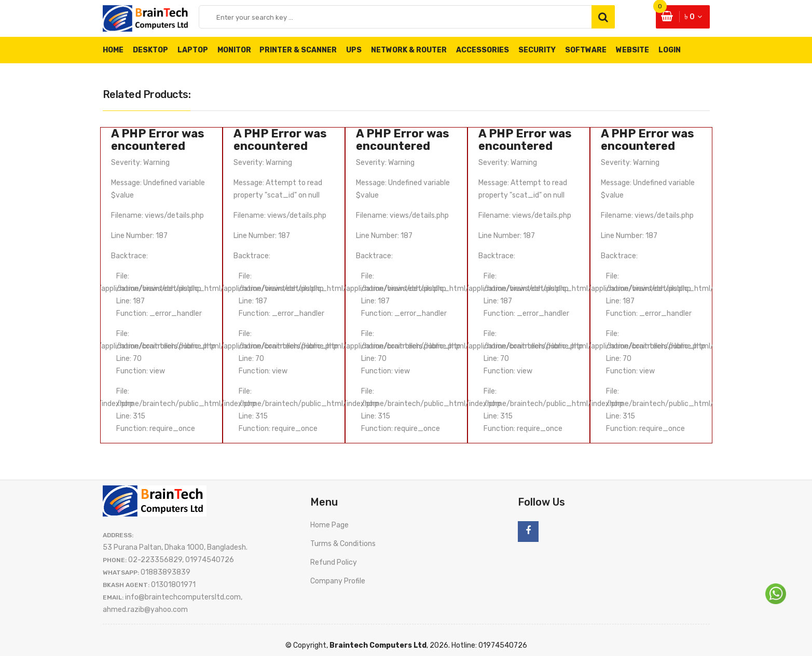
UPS (354, 50)
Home (113, 50)
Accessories (483, 50)
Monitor (239, 50)
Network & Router (409, 50)
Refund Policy (334, 562)
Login (670, 50)
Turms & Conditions (343, 544)
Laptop (193, 50)
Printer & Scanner (298, 50)
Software (586, 50)
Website (632, 50)
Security (537, 50)
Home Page (329, 525)
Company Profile (338, 581)
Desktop (150, 50)
